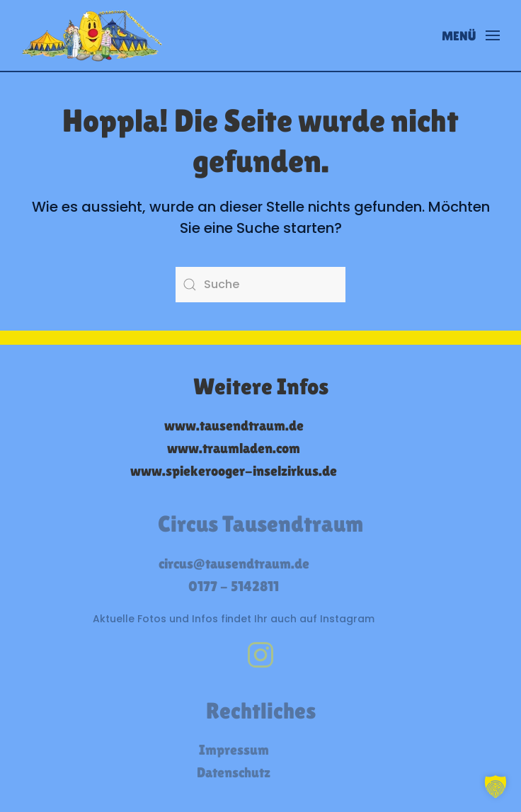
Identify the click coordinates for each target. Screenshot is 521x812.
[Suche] (260, 285)
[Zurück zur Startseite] (92, 35)
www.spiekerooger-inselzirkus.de (234, 471)
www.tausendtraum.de (234, 425)
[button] (471, 35)
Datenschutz (234, 772)
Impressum (234, 750)
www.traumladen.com (234, 448)
